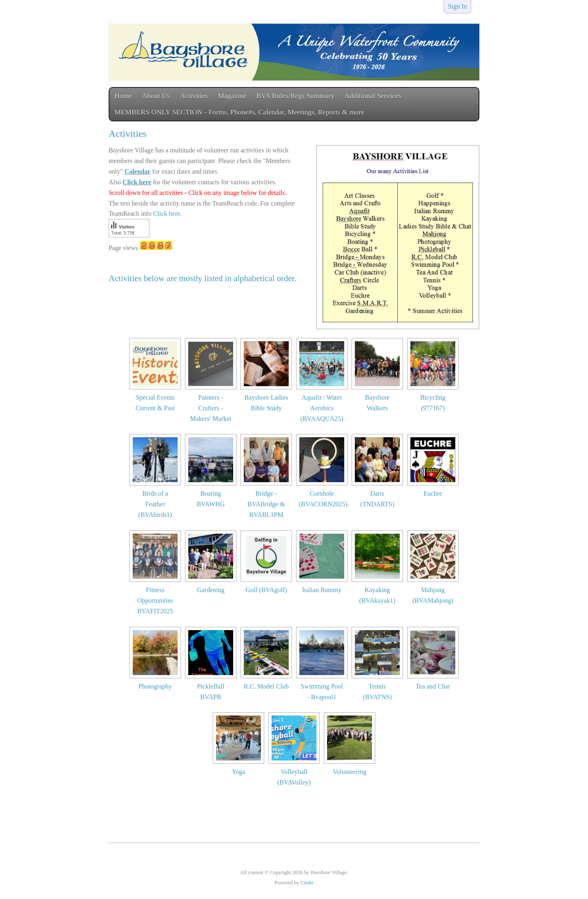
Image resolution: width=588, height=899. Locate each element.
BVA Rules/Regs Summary (295, 96)
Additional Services (373, 96)
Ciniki (307, 883)
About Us (156, 96)
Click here (137, 182)
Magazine (232, 96)
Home (123, 96)
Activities (194, 96)
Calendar (138, 171)
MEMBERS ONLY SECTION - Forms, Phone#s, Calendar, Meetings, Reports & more (239, 112)
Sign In (458, 6)
